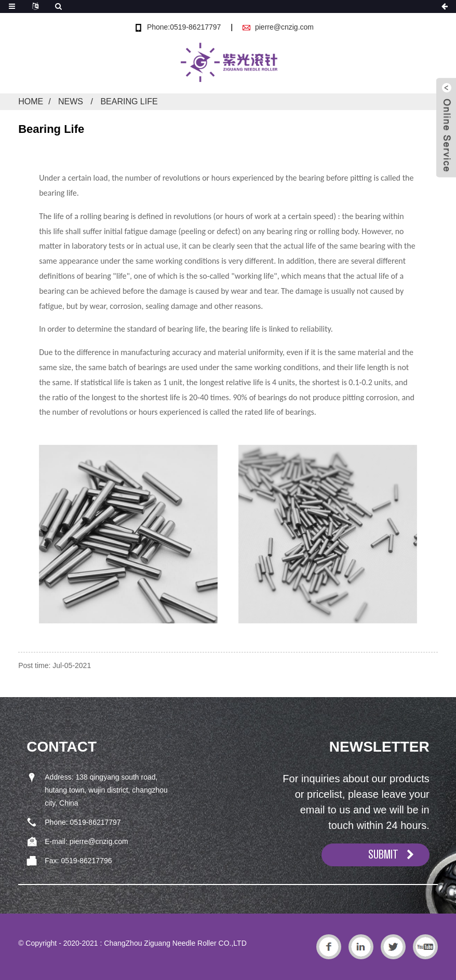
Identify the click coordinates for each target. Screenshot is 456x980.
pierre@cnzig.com (284, 27)
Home (31, 101)
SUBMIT (383, 854)
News (71, 101)
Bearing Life (129, 101)
